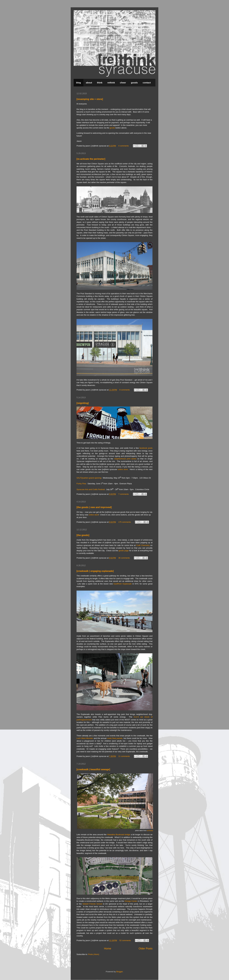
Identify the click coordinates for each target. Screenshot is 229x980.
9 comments (125, 390)
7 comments (123, 494)
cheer (123, 83)
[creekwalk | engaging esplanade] (95, 571)
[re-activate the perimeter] (91, 159)
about (89, 83)
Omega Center (131, 901)
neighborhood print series (125, 459)
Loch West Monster (85, 738)
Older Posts (146, 949)
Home (108, 949)
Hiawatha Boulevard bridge (119, 835)
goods (134, 83)
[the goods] (83, 535)
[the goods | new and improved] (94, 507)
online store (123, 469)
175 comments (125, 522)
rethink (111, 83)
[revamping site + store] (90, 99)
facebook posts (146, 448)
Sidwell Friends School (92, 904)
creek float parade (115, 738)
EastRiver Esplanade (123, 584)
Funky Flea (81, 484)
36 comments (124, 558)
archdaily (150, 831)
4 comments (123, 146)
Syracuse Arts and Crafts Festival (91, 489)
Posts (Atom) (94, 954)
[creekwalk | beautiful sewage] (93, 769)
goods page (124, 551)
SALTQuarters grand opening (89, 478)
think (100, 83)
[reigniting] (83, 403)
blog (78, 83)
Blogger (119, 972)
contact (147, 83)
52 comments (125, 940)
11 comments (124, 756)
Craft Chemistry (143, 545)
